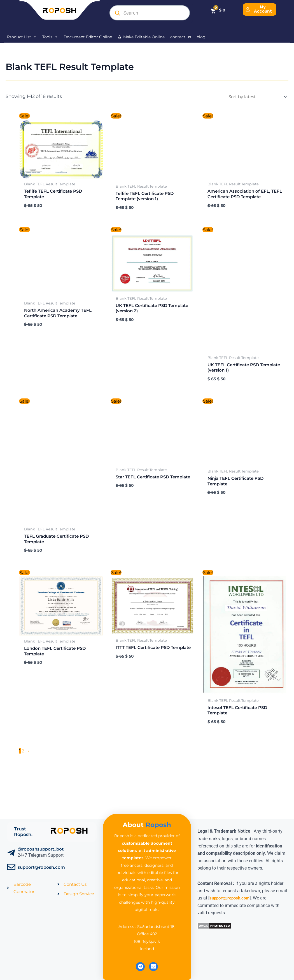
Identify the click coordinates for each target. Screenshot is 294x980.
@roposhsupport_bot (41, 849)
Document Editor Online (88, 37)
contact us (181, 37)
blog (201, 37)
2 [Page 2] (23, 763)
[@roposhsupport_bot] (11, 853)
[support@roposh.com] (11, 867)
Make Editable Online (144, 37)
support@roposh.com (41, 867)
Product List (22, 37)
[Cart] (218, 10)
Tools (50, 37)
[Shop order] (254, 97)
